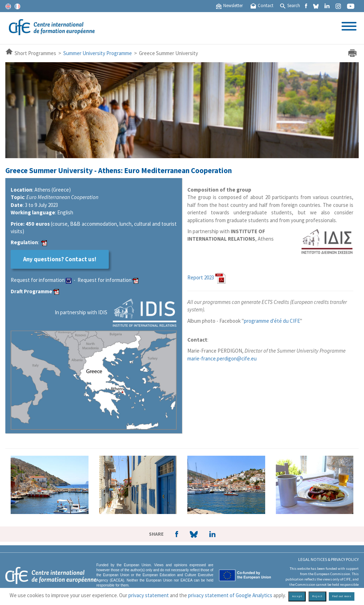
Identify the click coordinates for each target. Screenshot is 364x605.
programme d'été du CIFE (272, 321)
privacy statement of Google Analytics (230, 595)
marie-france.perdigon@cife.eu (222, 358)
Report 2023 (201, 277)
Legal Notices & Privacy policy (328, 559)
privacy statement (149, 595)
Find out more (342, 596)
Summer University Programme (98, 53)
